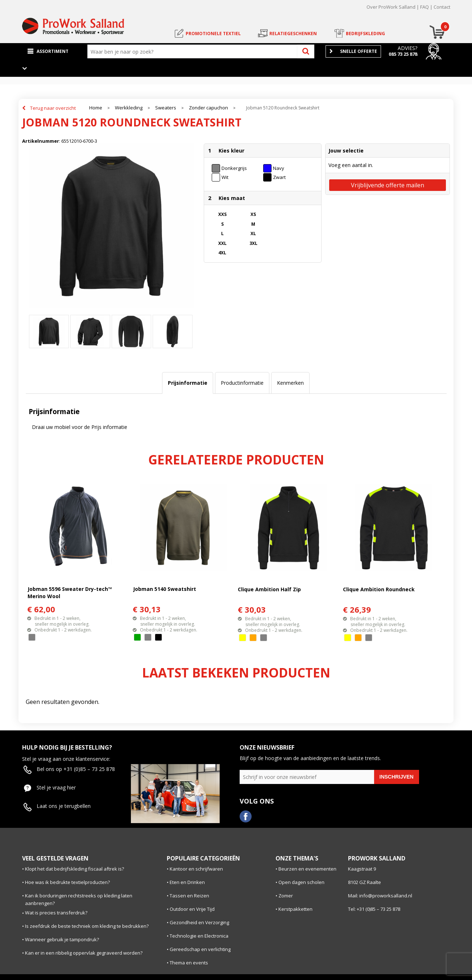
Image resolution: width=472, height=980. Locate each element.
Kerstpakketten (295, 909)
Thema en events (189, 963)
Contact (442, 7)
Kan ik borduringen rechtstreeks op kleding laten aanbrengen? (79, 899)
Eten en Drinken (187, 882)
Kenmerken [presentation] (290, 383)
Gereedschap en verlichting (200, 949)
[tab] (188, 383)
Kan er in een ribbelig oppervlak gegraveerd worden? (84, 953)
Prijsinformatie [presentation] (188, 383)
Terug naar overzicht (53, 108)
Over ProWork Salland (391, 7)
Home (96, 108)
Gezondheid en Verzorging (199, 922)
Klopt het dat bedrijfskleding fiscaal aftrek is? (74, 869)
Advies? (407, 48)
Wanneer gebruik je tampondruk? (62, 939)
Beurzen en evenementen (307, 869)
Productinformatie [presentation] (242, 383)
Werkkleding (129, 108)
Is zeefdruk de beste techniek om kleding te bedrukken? (87, 926)
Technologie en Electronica (199, 936)
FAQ (425, 7)
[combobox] (194, 51)
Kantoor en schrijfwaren (196, 869)
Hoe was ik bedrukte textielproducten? (67, 882)
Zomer (286, 896)
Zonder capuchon (208, 108)
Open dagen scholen (301, 882)
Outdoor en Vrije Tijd (192, 909)
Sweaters (166, 108)
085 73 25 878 (403, 54)
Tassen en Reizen (189, 896)
